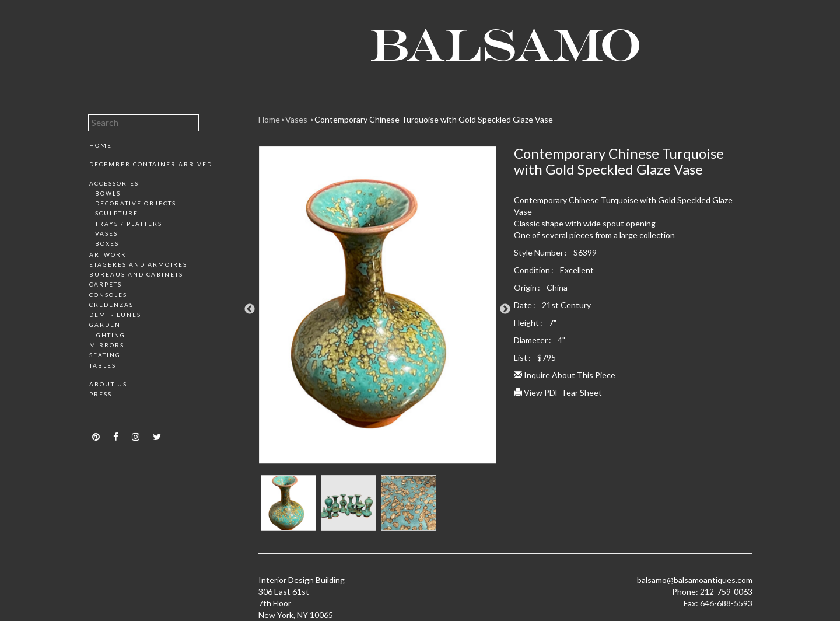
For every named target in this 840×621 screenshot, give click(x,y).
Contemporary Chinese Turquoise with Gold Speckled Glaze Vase (434, 119)
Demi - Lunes (115, 315)
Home (101, 145)
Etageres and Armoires (138, 264)
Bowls (108, 193)
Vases (106, 233)
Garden (105, 325)
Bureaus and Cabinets (136, 274)
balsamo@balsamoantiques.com (695, 580)
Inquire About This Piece (565, 375)
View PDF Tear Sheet (558, 393)
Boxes (107, 243)
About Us (108, 384)
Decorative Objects (136, 203)
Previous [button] (250, 309)
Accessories (114, 183)
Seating (105, 355)
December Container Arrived (151, 164)
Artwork (108, 254)
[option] (378, 309)
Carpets (106, 284)
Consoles (108, 295)
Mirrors (107, 345)
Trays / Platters (129, 224)
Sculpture (117, 213)
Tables (103, 365)
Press (101, 394)
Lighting (107, 335)
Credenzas (111, 305)
